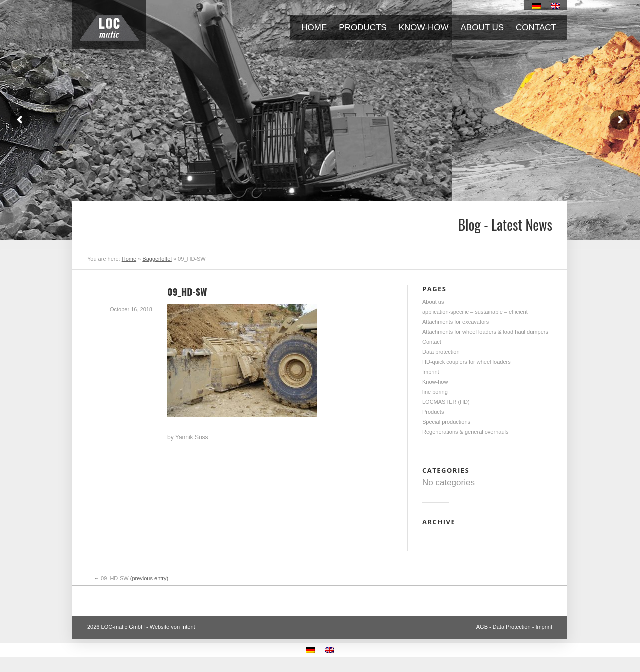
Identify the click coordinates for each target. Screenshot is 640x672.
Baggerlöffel (157, 259)
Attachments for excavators (456, 322)
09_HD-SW (187, 291)
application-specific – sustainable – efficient (475, 312)
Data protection (441, 352)
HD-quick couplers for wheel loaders (467, 362)
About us (483, 28)
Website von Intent (173, 627)
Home (314, 28)
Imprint (431, 372)
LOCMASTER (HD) (446, 402)
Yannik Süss (192, 437)
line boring (435, 392)
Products (363, 28)
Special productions (446, 422)
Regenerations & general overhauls (465, 432)
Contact (536, 28)
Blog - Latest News (505, 225)
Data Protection (512, 627)
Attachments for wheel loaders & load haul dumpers (485, 332)
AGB (482, 627)
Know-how (424, 28)
